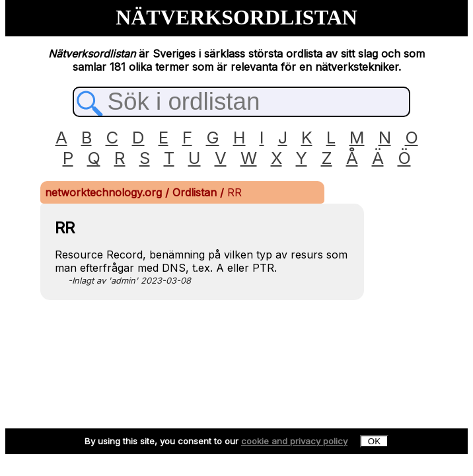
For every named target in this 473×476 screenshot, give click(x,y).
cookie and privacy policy (294, 441)
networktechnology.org (105, 192)
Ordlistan (196, 192)
